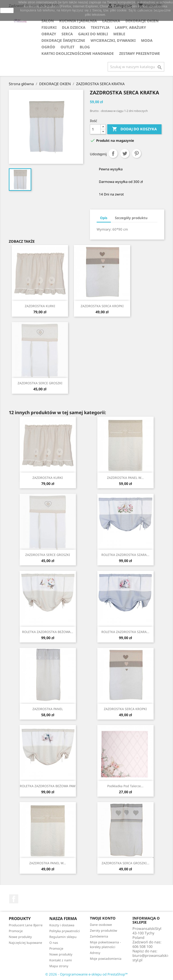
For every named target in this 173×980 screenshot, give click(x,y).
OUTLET (67, 47)
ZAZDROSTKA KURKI (40, 306)
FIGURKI (49, 27)
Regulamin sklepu (63, 937)
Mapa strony (59, 966)
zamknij (7, 10)
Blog (85, 47)
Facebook (14, 899)
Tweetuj (125, 153)
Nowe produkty (20, 937)
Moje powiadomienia (106, 959)
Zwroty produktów (104, 930)
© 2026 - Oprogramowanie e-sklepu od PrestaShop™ (86, 974)
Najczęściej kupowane (25, 943)
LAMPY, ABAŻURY (130, 27)
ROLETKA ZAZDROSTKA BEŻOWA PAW (48, 786)
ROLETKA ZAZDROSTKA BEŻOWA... (48, 632)
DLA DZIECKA (74, 27)
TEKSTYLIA (100, 27)
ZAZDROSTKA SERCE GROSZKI (40, 383)
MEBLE (119, 34)
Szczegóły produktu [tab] (131, 218)
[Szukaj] (136, 67)
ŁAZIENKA (111, 21)
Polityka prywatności (65, 931)
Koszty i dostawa (62, 925)
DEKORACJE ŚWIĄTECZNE (63, 40)
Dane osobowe (101, 925)
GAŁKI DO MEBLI (93, 34)
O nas (54, 943)
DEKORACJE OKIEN (142, 21)
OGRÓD (48, 47)
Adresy (95, 953)
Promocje (16, 931)
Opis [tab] (104, 218)
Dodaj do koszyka (134, 129)
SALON (48, 21)
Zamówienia (99, 936)
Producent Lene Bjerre (26, 925)
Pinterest (137, 153)
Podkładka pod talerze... (125, 786)
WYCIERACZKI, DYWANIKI (113, 40)
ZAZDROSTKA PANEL (48, 709)
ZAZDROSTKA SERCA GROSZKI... (125, 863)
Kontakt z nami (61, 960)
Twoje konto (103, 918)
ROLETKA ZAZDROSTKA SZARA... (125, 555)
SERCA (67, 34)
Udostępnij (113, 153)
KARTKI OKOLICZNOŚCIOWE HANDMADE (78, 53)
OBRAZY (49, 34)
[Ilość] (95, 129)
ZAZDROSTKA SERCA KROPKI (102, 306)
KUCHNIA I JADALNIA (78, 21)
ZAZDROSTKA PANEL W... (125, 478)
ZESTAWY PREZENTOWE (140, 53)
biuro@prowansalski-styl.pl (151, 958)
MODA (147, 40)
